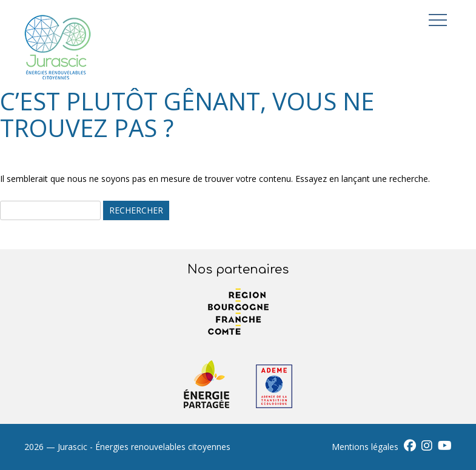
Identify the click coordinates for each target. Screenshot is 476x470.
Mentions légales (365, 447)
